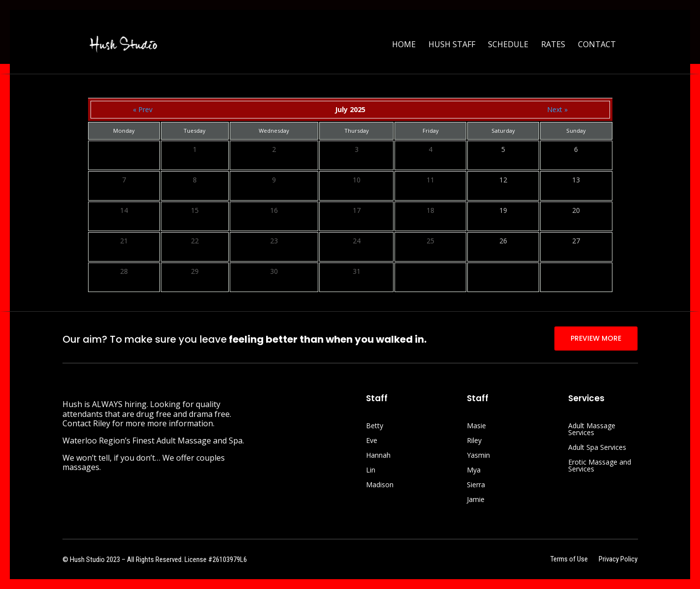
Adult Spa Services (597, 448)
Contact (597, 45)
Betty (375, 426)
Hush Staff (452, 45)
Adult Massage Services (592, 430)
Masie (476, 426)
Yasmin (478, 456)
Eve (372, 441)
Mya (474, 471)
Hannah (378, 456)
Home (404, 45)
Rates (553, 45)
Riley (474, 441)
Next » (557, 109)
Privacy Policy (618, 560)
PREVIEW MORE (596, 338)
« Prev (143, 109)
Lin (371, 471)
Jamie (476, 500)
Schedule (508, 45)
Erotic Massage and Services (600, 466)
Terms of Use (569, 560)
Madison (380, 485)
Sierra (476, 485)
